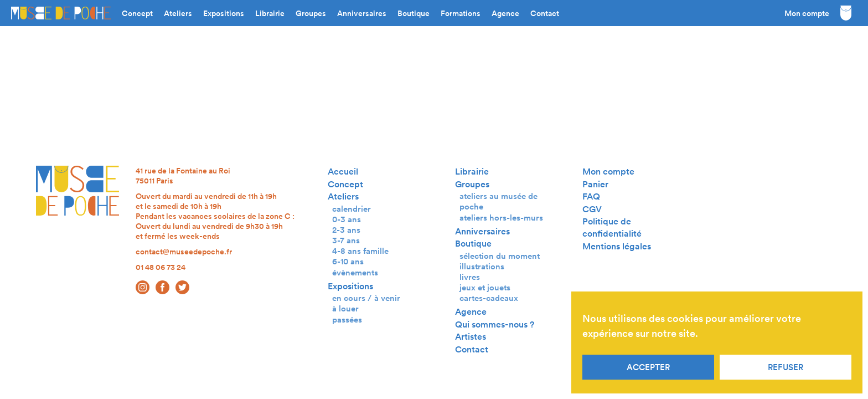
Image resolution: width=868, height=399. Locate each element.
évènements (355, 272)
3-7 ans (346, 240)
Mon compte (807, 13)
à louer (345, 308)
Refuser (786, 367)
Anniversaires (362, 13)
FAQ (591, 196)
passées (347, 319)
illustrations (482, 266)
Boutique (414, 13)
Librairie (270, 13)
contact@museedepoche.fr (184, 252)
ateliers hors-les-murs (501, 218)
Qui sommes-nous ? (495, 324)
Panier (595, 184)
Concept (137, 13)
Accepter (648, 367)
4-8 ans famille (360, 251)
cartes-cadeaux (489, 298)
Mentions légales (617, 246)
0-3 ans (347, 219)
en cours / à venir (366, 298)
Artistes (471, 337)
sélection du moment (500, 256)
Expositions (224, 13)
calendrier (352, 209)
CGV (592, 209)
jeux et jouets (485, 287)
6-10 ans (348, 261)
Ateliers (178, 13)
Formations (461, 13)
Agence (505, 13)
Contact (545, 13)
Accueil (343, 172)
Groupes (311, 13)
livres (470, 277)
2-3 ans (346, 230)
